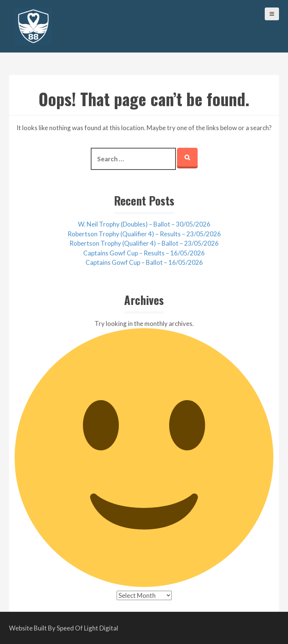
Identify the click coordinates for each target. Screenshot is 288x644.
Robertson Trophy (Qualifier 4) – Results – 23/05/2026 (144, 234)
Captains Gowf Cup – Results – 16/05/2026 (144, 253)
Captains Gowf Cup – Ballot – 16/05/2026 (144, 262)
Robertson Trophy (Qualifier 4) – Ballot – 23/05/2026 (144, 243)
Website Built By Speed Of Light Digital (64, 628)
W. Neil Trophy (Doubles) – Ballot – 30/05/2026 (144, 224)
